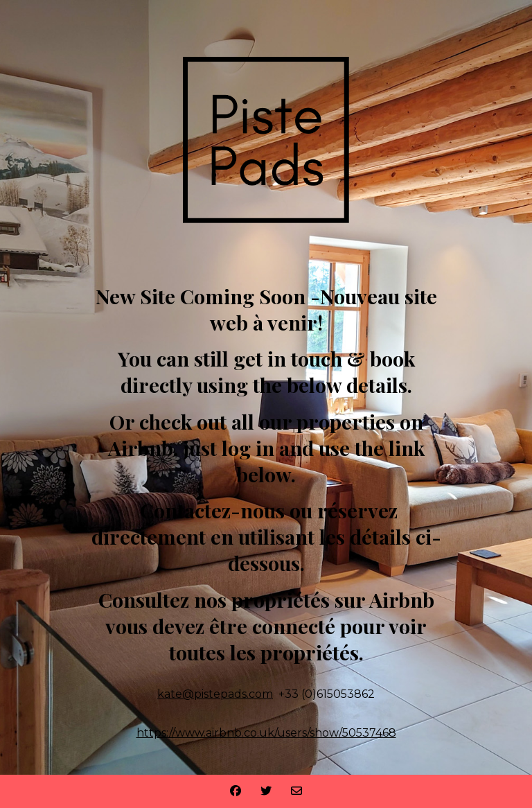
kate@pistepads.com (215, 694)
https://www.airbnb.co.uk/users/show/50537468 (266, 733)
